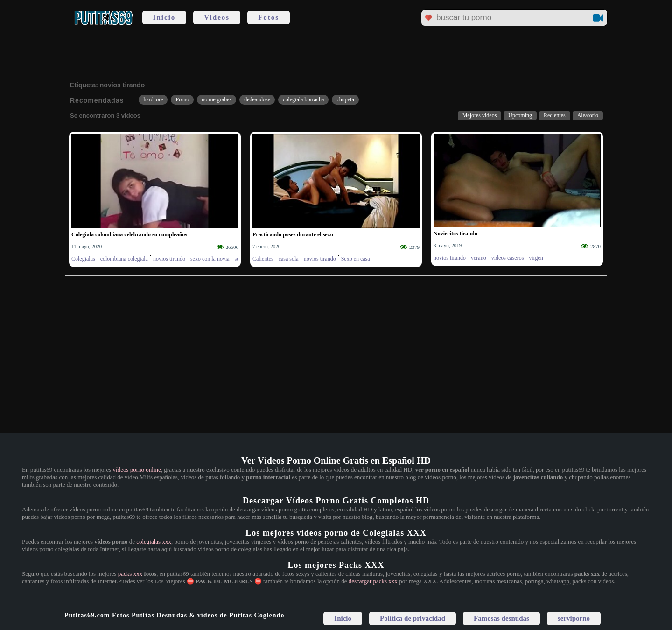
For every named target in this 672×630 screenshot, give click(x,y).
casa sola (289, 259)
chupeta (345, 99)
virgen (536, 258)
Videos (217, 17)
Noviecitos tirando (455, 234)
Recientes (555, 115)
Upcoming (520, 115)
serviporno (574, 618)
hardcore (153, 99)
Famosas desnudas (501, 618)
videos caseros (508, 258)
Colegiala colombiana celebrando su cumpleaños (129, 234)
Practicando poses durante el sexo (293, 234)
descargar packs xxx (373, 581)
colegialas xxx (154, 542)
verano (479, 258)
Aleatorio (588, 115)
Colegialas (83, 259)
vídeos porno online (137, 470)
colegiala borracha (303, 99)
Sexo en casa (356, 259)
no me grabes (217, 99)
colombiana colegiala (124, 259)
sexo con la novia (210, 259)
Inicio (164, 17)
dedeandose (257, 99)
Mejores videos (480, 115)
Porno (182, 99)
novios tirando (169, 259)
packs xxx (130, 574)
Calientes (263, 259)
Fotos (269, 17)
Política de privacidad (413, 618)
